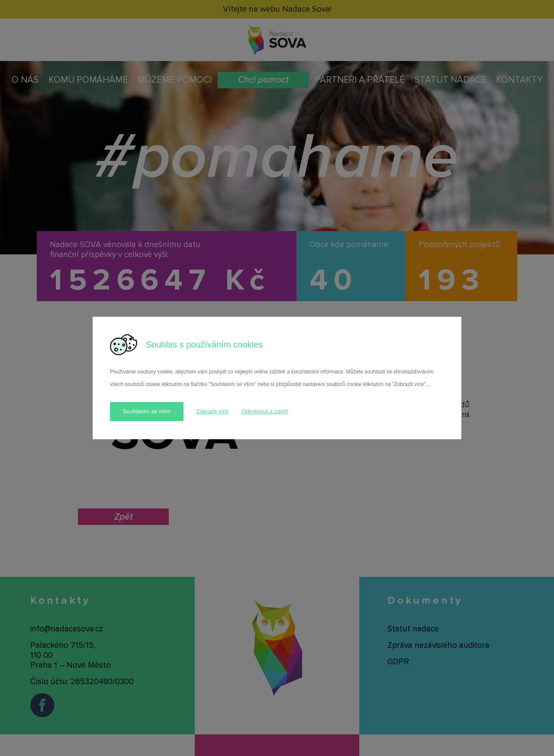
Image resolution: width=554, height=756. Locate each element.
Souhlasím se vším (147, 411)
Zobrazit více (213, 411)
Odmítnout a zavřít (265, 411)
